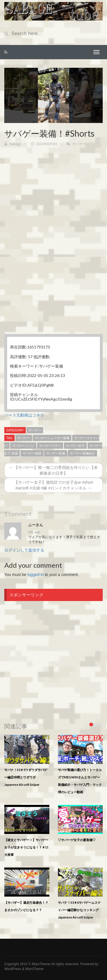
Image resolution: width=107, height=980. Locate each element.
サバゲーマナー (50, 446)
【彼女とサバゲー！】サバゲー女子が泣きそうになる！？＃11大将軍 (26, 847)
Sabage (15, 144)
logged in (36, 575)
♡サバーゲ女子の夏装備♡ (77, 840)
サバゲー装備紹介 (82, 453)
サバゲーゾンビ (23, 446)
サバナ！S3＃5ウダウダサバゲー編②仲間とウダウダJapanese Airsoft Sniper (26, 777)
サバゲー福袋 (32, 453)
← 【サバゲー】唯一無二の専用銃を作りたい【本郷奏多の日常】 (54, 470)
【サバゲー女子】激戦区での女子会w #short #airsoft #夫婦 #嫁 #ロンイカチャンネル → (53, 485)
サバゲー (79, 144)
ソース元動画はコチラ (24, 415)
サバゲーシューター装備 (52, 438)
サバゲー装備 (56, 453)
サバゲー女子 (75, 446)
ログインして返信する (24, 550)
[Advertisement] (53, 206)
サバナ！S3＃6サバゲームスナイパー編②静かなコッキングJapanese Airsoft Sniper (79, 910)
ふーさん (36, 525)
